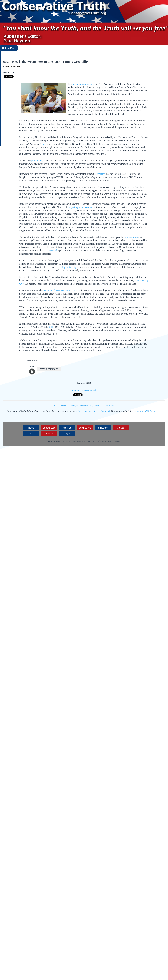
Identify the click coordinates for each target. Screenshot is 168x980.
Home (31, 428)
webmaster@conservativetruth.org (110, 441)
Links (31, 434)
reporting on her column (81, 207)
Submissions (85, 428)
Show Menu (9, 48)
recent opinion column (83, 84)
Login (67, 434)
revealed (53, 250)
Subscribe (103, 428)
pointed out (37, 161)
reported (101, 174)
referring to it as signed (68, 267)
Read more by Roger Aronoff (84, 390)
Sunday (144, 101)
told (51, 327)
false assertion (131, 237)
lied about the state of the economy (60, 290)
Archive (49, 434)
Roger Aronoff (13, 67)
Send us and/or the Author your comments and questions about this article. (84, 405)
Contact (121, 428)
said (43, 144)
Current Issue (49, 428)
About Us (67, 428)
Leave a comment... (49, 369)
